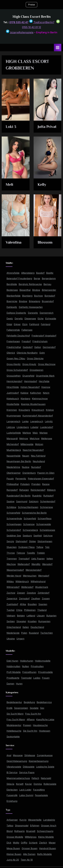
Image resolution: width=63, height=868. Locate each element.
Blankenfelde (14, 296)
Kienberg (25, 399)
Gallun (38, 347)
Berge (37, 278)
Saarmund (22, 501)
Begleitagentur (14, 702)
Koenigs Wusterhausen (33, 404)
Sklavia (10, 784)
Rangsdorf (12, 490)
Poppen (27, 725)
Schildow (11, 507)
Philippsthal (13, 484)
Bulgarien (51, 616)
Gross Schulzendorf (17, 370)
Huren (19, 684)
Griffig (24, 843)
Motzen (39, 444)
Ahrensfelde (13, 273)
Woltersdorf (27, 587)
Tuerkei (10, 610)
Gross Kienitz (14, 364)
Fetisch (35, 778)
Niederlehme (13, 467)
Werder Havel (14, 576)
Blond (10, 831)
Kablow (24, 393)
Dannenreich (47, 313)
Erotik (9, 708)
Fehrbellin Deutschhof (18, 336)
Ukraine (11, 639)
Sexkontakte (13, 737)
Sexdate (34, 708)
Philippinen (30, 610)
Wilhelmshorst (38, 581)
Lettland (31, 616)
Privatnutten (37, 666)
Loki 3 (11, 127)
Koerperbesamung (39, 761)
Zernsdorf (24, 599)
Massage (18, 755)
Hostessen (45, 731)
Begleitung (29, 702)
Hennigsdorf (31, 381)
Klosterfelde (13, 404)
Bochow (38, 296)
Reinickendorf (38, 490)
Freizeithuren (29, 672)
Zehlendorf (44, 593)
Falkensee (27, 330)
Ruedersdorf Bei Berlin (19, 496)
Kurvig (23, 820)
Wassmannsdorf (15, 570)
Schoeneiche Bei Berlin (34, 513)
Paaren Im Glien (46, 473)
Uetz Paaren (38, 559)
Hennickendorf (14, 381)
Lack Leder (25, 790)
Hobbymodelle (43, 661)
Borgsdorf (50, 296)
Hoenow (46, 387)
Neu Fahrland (38, 456)
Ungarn (20, 639)
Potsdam (25, 484)
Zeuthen (36, 599)
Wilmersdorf (13, 587)
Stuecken (12, 547)
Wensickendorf (34, 570)
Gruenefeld (28, 376)
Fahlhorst (34, 324)
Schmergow (46, 507)
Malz (35, 433)
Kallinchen (36, 393)
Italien (26, 627)
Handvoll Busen (48, 848)
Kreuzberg (24, 410)
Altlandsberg (28, 273)
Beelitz (50, 273)
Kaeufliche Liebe (45, 719)
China (19, 610)
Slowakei (21, 621)
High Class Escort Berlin (32, 17)
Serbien (11, 621)
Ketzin (46, 393)
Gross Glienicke (35, 358)
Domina (38, 784)
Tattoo (10, 826)
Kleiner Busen (14, 854)
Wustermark (42, 587)
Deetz (10, 319)
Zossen (46, 599)
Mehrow (24, 438)
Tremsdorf (24, 559)
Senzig (10, 541)
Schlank (33, 843)
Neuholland (39, 461)
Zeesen (21, 593)
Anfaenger (12, 820)
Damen (10, 684)
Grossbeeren (36, 370)
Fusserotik (12, 795)
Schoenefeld (13, 513)
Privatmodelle (45, 672)
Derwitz (19, 319)
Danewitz (33, 313)
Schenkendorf (48, 501)
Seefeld (38, 536)
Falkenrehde (13, 330)
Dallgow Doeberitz (16, 313)
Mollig (16, 843)
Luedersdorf (47, 427)
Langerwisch (13, 421)
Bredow (23, 301)
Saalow (10, 501)
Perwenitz (21, 479)
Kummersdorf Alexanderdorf (38, 416)
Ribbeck (51, 490)
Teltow (40, 547)
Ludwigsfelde (14, 433)
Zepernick (12, 599)
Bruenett (31, 831)
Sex (42, 708)
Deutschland (37, 627)
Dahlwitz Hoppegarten (31, 307)
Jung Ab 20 (13, 860)
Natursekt (46, 778)
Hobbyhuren (27, 661)
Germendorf (49, 347)
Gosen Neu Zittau (16, 358)
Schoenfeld (30, 518)
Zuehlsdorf (12, 604)
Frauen (46, 678)
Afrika (23, 604)
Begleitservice (44, 702)
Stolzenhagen (45, 541)
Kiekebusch (13, 399)
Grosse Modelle (15, 837)
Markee (44, 433)
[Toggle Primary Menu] (58, 47)
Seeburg (27, 536)
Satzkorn (34, 501)
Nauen (26, 456)
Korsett (20, 784)
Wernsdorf (44, 576)
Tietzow (21, 553)
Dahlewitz (12, 307)
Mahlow (27, 433)
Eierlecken (12, 790)
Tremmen (12, 559)
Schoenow (29, 524)
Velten (50, 559)
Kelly (42, 184)
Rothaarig (19, 831)
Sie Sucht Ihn (30, 731)
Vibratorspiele (14, 767)
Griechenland (14, 627)
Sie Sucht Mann (15, 714)
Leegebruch (37, 421)
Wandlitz (36, 564)
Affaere (31, 719)
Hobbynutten (13, 666)
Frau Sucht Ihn (33, 714)
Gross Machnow (47, 364)
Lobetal (34, 427)
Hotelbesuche (14, 731)
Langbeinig (49, 820)
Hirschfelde (13, 387)
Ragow (46, 484)
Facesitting (39, 790)
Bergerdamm (49, 278)
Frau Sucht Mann (16, 719)
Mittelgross (31, 837)
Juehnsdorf (13, 393)
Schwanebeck (30, 530)
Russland (34, 633)
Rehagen (24, 490)
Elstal (9, 324)
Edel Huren (12, 661)
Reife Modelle (44, 854)
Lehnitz (49, 421)
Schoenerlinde (14, 518)
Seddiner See (14, 536)
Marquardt (12, 438)
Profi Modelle (14, 672)
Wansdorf (47, 564)
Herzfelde (44, 381)
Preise (32, 5)
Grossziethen (14, 376)
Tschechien (47, 633)
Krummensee (14, 416)
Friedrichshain (40, 341)
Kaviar (28, 784)
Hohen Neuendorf (30, 387)
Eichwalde (51, 319)
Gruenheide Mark (45, 376)
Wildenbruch (22, 581)
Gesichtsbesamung (17, 761)
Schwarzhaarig (45, 831)
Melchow (35, 438)
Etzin (25, 324)
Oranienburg (29, 473)
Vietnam (11, 616)
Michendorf (13, 444)
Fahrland (46, 324)
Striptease (30, 755)
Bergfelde (12, 284)
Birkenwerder (49, 290)
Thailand (42, 610)
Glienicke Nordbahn (27, 353)
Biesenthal (25, 290)
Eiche (41, 319)
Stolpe (32, 541)
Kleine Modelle (46, 837)
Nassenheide (14, 456)
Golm (42, 353)
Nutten (26, 666)
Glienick (11, 353)
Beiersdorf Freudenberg (19, 278)
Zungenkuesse (45, 755)
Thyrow (11, 553)
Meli (9, 184)
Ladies (37, 678)
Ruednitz (37, 496)
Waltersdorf (24, 564)
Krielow (50, 410)
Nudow (26, 467)
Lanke (25, 421)
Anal (9, 755)
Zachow (11, 593)
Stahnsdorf (22, 541)
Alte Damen (29, 854)
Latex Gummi (26, 795)
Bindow (36, 290)
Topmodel (26, 678)
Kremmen (12, 410)
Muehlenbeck (14, 450)
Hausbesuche (40, 725)
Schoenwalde (44, 524)
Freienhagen (13, 341)
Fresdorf (26, 341)
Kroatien (32, 621)
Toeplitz (31, 553)
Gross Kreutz (29, 364)
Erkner (17, 324)
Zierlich (43, 843)
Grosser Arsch (49, 826)
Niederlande (13, 633)
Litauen (41, 616)
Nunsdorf (36, 467)
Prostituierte (13, 678)
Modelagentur (14, 725)
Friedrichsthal (14, 347)
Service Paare (27, 772)
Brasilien (32, 604)
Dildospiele (29, 767)
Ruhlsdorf (48, 496)
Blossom (45, 242)
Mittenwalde (27, 444)
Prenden (36, 484)
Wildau (10, 581)
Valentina (14, 242)
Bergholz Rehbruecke (30, 284)
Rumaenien (44, 621)
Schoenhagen (14, 524)
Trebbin (41, 553)
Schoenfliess (45, 518)
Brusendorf (48, 301)
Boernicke (12, 301)
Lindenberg (23, 427)
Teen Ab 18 (27, 860)
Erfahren (35, 826)
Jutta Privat (47, 127)
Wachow (11, 564)
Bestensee (12, 290)
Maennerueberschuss (18, 778)
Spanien (43, 604)
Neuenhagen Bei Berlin (19, 461)
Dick (9, 843)
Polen (24, 633)
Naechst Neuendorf (33, 450)
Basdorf (40, 273)
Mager (52, 843)
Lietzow (11, 427)
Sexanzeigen (21, 708)
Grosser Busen (30, 848)
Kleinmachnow (40, 399)
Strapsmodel (22, 826)
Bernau (47, 284)
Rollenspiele (50, 784)
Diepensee (30, 319)
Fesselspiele (41, 795)
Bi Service (12, 772)
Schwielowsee (47, 530)
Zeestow (31, 593)
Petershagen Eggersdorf (41, 479)
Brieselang (35, 301)
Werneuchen (30, 576)
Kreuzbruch (38, 410)
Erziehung (12, 801)
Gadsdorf (28, 347)
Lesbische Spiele (45, 767)
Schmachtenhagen (28, 507)
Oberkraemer (14, 473)
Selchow (48, 536)
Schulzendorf (14, 530)
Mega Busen (13, 848)
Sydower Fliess (26, 547)
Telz (47, 547)
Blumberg (27, 296)
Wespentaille (35, 820)
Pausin (10, 479)
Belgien (21, 616)
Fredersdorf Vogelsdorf (44, 336)
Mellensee (47, 438)
